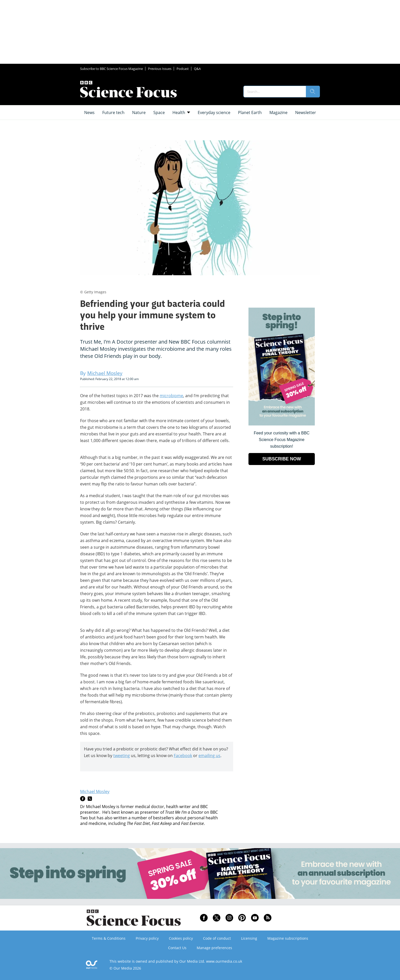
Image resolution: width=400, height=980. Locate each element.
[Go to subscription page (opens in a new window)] (282, 424)
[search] (313, 92)
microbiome (171, 396)
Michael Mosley (95, 791)
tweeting (122, 756)
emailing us (209, 756)
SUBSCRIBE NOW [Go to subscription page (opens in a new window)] (282, 459)
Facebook (183, 756)
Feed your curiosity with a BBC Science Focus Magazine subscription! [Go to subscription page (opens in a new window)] (282, 440)
